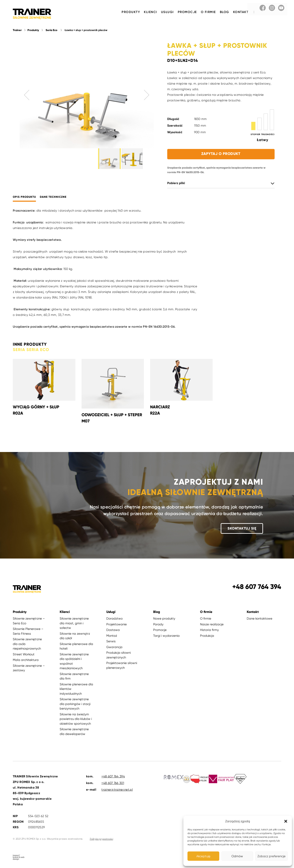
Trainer (17, 30)
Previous (27, 95)
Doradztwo (114, 619)
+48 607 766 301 (113, 783)
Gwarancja (114, 647)
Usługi (167, 12)
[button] (286, 821)
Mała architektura (26, 660)
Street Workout (24, 655)
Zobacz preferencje (271, 856)
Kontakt (241, 12)
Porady (158, 625)
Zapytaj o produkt (221, 154)
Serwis (111, 642)
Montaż (112, 636)
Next (147, 95)
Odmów (237, 856)
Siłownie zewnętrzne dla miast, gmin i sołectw (74, 624)
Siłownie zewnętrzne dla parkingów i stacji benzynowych (75, 704)
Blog (225, 12)
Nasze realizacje (212, 625)
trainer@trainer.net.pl (117, 790)
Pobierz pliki (176, 183)
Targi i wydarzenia (166, 636)
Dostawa (113, 630)
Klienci (151, 12)
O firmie (208, 12)
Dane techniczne (53, 197)
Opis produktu (24, 197)
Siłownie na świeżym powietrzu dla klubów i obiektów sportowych (76, 719)
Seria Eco (52, 30)
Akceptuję (203, 856)
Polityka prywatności (101, 839)
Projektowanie (117, 625)
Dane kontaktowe (260, 619)
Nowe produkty (164, 619)
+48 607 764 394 (113, 777)
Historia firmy (209, 630)
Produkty (131, 12)
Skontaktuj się (242, 529)
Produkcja (207, 636)
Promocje (187, 12)
